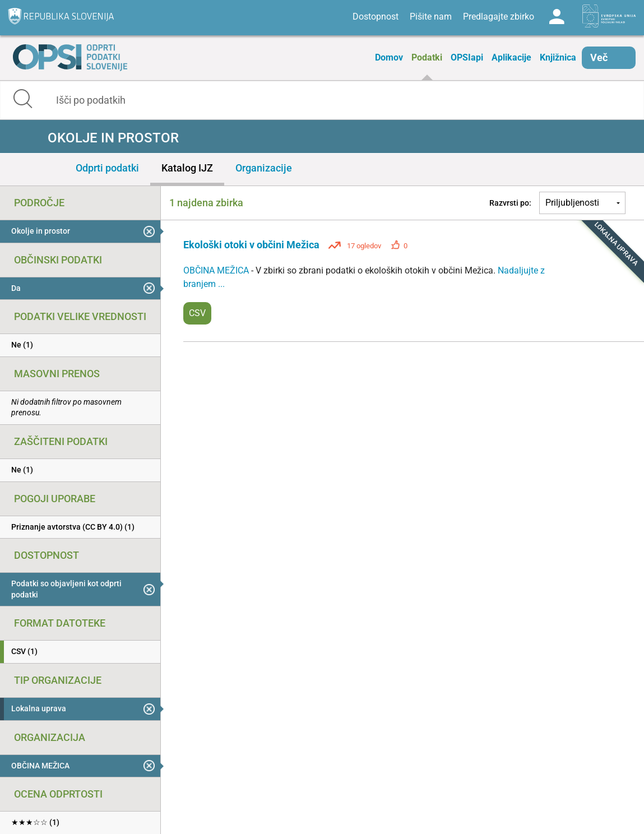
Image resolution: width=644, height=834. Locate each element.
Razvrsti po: (510, 203)
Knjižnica (558, 57)
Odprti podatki (107, 168)
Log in (557, 17)
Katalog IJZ (187, 168)
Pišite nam (431, 17)
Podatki (427, 57)
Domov (389, 57)
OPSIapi (467, 57)
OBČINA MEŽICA (217, 270)
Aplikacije (511, 57)
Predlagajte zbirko (499, 17)
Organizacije (264, 168)
